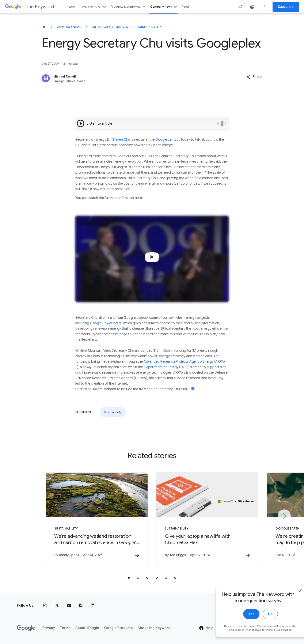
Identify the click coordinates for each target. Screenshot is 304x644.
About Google (87, 628)
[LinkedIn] (92, 606)
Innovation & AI (93, 7)
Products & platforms (129, 7)
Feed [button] (185, 7)
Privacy (49, 628)
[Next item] (284, 516)
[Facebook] (81, 606)
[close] (291, 599)
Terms (65, 628)
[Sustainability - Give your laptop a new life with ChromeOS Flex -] (207, 519)
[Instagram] (45, 606)
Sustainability (150, 27)
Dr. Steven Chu (119, 140)
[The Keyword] (44, 27)
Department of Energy (161, 367)
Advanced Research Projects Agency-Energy (178, 362)
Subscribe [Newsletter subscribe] (286, 7)
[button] (254, 77)
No (261, 623)
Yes (242, 623)
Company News (69, 27)
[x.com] (57, 606)
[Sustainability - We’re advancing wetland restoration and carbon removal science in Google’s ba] (97, 519)
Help (206, 628)
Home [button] (71, 7)
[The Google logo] (26, 628)
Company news (164, 7)
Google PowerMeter (106, 323)
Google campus (168, 140)
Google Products (118, 628)
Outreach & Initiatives (110, 27)
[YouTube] (69, 606)
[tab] (129, 578)
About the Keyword (154, 628)
